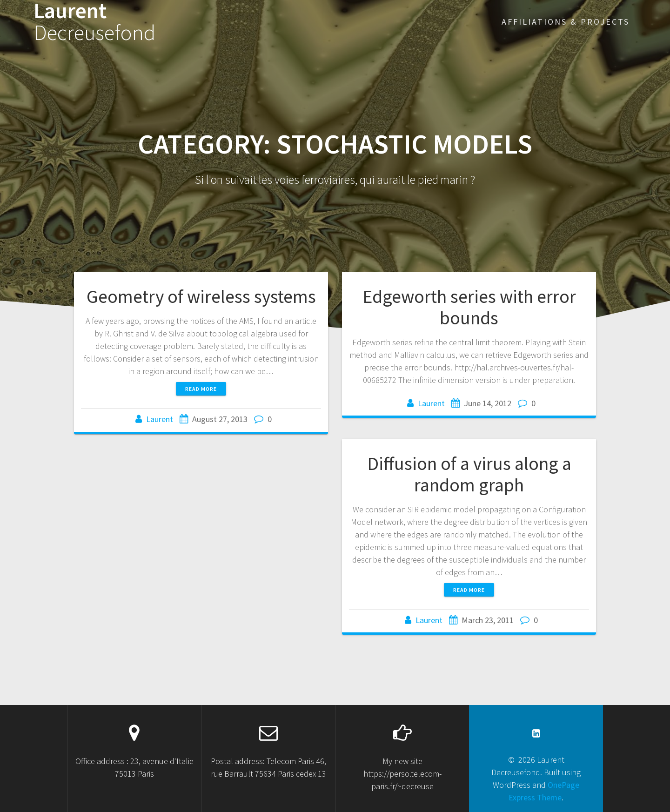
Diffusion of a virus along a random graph (469, 474)
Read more (201, 389)
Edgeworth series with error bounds (469, 307)
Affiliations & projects (566, 22)
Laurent (94, 22)
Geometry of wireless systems (201, 296)
